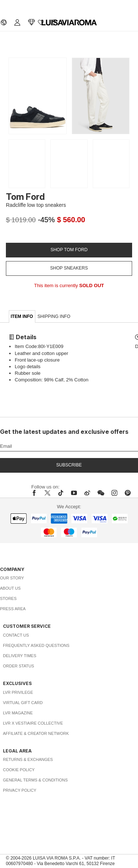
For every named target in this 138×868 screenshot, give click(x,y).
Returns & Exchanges (28, 759)
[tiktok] (61, 493)
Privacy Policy (20, 790)
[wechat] (101, 493)
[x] (47, 493)
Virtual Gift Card (23, 703)
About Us (10, 588)
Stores (8, 598)
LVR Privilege (18, 692)
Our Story (12, 578)
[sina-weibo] (87, 493)
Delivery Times (20, 656)
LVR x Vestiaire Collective (33, 723)
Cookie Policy (19, 770)
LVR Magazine (18, 713)
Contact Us (16, 635)
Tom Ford (25, 197)
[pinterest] (128, 493)
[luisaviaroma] (69, 23)
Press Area (13, 609)
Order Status (19, 666)
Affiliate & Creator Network (36, 733)
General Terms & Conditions (35, 780)
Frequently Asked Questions (36, 645)
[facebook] (36, 493)
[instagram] (114, 493)
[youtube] (74, 493)
